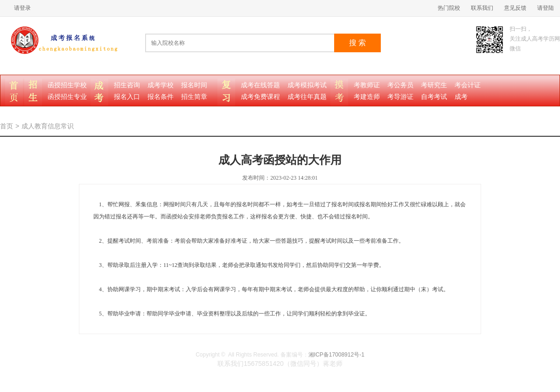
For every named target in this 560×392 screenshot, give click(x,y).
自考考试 (434, 97)
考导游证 (400, 97)
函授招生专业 (67, 97)
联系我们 (482, 8)
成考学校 (161, 85)
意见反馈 (515, 8)
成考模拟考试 (307, 85)
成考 (461, 97)
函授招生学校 (67, 85)
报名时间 (194, 85)
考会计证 (468, 85)
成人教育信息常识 (48, 126)
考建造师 (367, 97)
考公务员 (400, 85)
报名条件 (161, 97)
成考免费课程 (260, 97)
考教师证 (367, 85)
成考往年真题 (307, 97)
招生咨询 (127, 85)
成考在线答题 (260, 85)
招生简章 (194, 97)
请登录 (22, 8)
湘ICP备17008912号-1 (336, 355)
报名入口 (127, 97)
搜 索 (357, 43)
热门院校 (449, 8)
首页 (7, 126)
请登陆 (546, 8)
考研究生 (434, 85)
